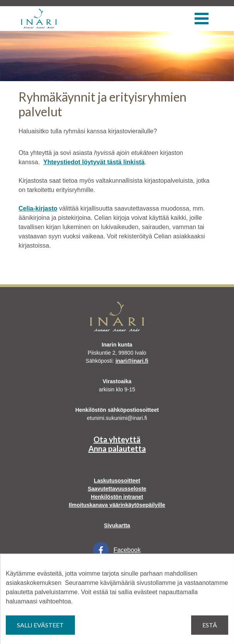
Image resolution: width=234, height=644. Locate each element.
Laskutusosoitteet (117, 481)
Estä (210, 625)
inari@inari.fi (132, 361)
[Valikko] (202, 19)
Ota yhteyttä (117, 439)
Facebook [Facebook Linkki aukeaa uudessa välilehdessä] (117, 550)
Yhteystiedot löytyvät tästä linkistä (94, 162)
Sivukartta (117, 525)
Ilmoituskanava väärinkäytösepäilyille (117, 505)
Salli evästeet (40, 625)
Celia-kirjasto (38, 208)
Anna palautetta (117, 449)
